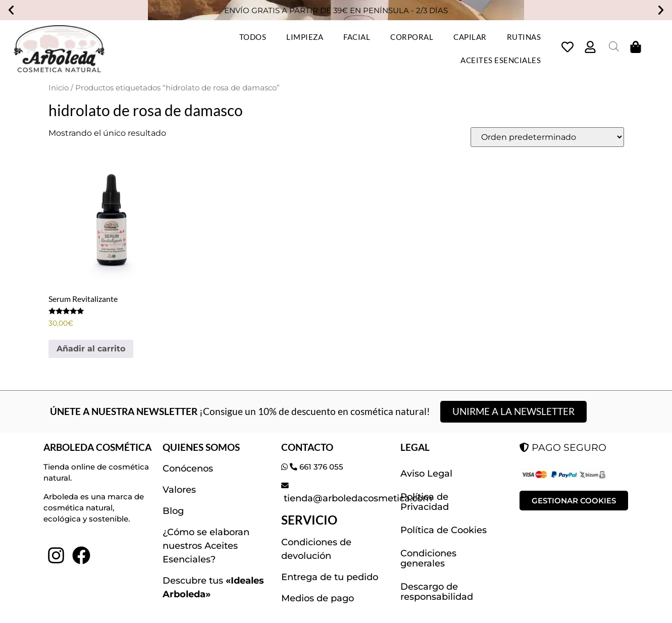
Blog (173, 511)
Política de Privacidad (425, 502)
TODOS (253, 37)
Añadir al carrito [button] (91, 349)
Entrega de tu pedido (330, 577)
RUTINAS (524, 37)
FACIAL (357, 37)
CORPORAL (412, 37)
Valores (179, 490)
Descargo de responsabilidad (437, 592)
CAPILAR (470, 37)
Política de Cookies (444, 530)
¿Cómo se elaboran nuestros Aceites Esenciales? (206, 546)
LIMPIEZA (305, 37)
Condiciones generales (428, 558)
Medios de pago (318, 598)
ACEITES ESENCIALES (501, 60)
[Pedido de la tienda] (547, 137)
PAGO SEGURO (563, 448)
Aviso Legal (426, 474)
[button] (11, 10)
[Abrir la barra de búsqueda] (614, 46)
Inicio (59, 88)
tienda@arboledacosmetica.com (357, 498)
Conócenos (188, 469)
